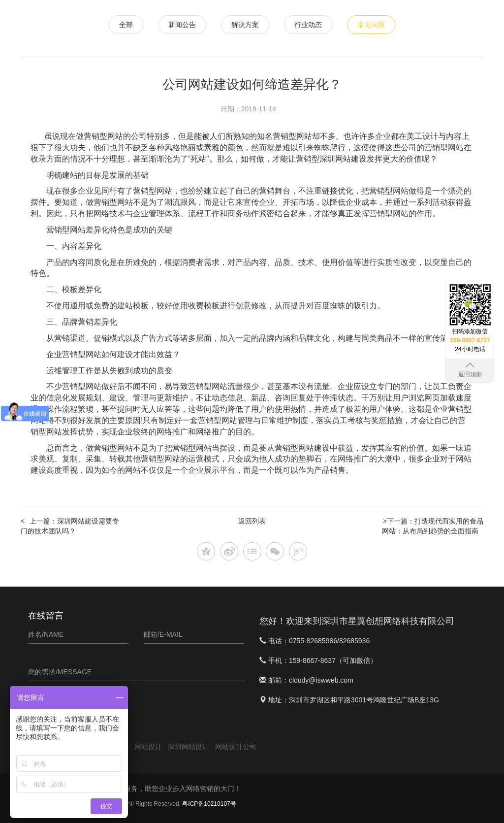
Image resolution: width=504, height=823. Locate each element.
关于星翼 (437, 50)
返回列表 (252, 521)
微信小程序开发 (291, 20)
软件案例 (397, 20)
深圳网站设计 (189, 747)
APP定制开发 (350, 20)
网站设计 (240, 20)
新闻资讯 (437, 20)
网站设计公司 (236, 747)
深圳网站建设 (343, 159)
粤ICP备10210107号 (209, 804)
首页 (206, 20)
